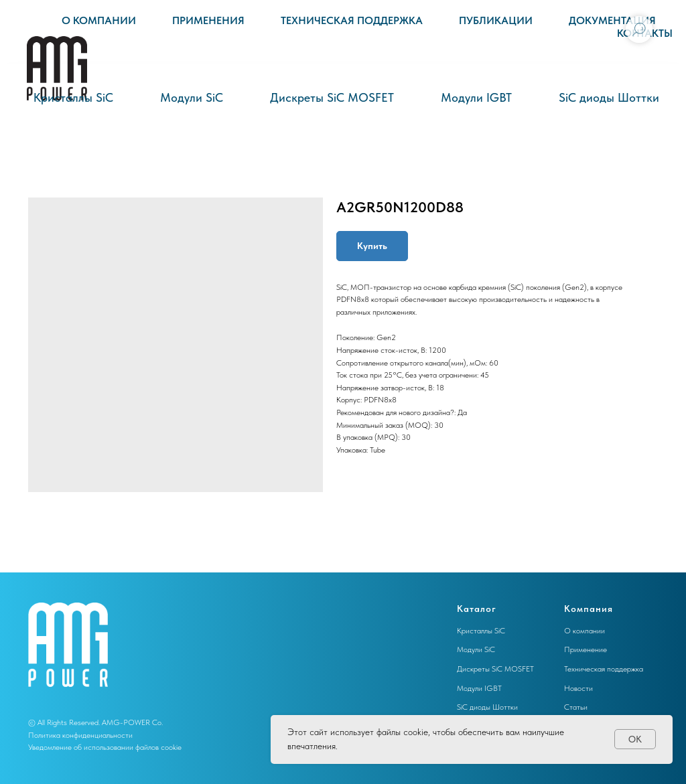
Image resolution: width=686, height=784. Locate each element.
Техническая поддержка (352, 20)
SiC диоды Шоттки (609, 97)
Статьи (576, 707)
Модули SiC (192, 97)
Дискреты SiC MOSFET (332, 97)
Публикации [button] (496, 20)
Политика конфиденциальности (80, 735)
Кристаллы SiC (73, 97)
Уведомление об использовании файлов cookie (105, 747)
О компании (99, 20)
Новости (578, 688)
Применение (586, 649)
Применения (208, 20)
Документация (612, 20)
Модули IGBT (476, 97)
